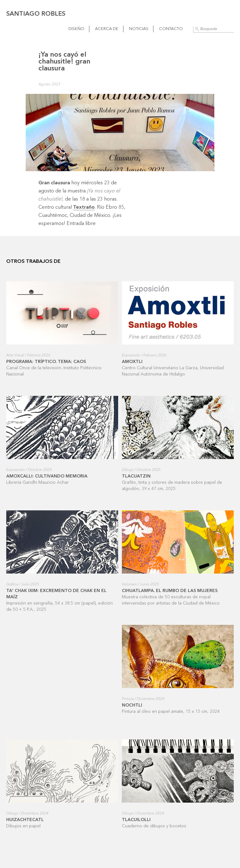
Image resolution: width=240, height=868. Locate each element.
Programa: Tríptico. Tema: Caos (46, 362)
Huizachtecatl (25, 820)
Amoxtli (132, 362)
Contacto (171, 29)
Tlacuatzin (136, 476)
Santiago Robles (36, 14)
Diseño (76, 29)
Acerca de (107, 29)
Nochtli (132, 705)
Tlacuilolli (136, 820)
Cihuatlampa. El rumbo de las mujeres (170, 591)
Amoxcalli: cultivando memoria (47, 476)
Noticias (139, 29)
